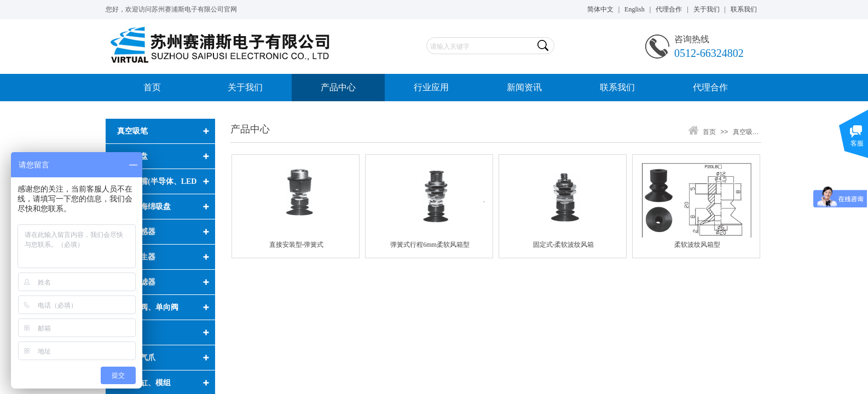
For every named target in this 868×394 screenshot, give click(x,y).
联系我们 (617, 87)
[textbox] (481, 47)
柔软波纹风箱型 (697, 245)
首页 (152, 87)
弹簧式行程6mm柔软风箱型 (430, 245)
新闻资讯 (524, 87)
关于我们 (245, 87)
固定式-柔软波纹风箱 (564, 245)
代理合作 (710, 87)
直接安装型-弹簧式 (297, 245)
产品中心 (338, 87)
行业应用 (431, 87)
